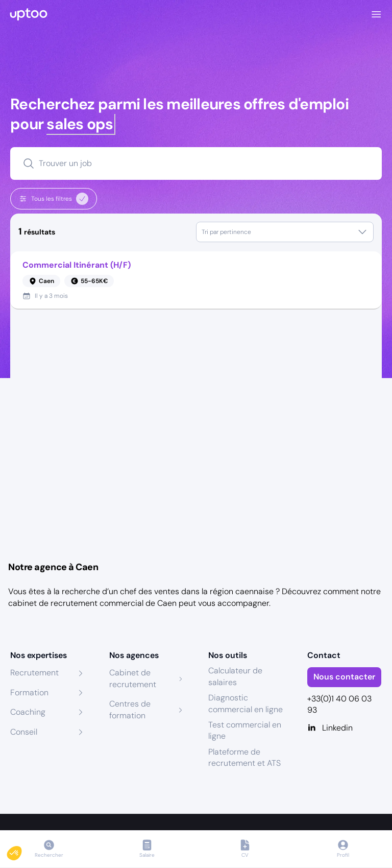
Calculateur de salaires (235, 676)
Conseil (24, 732)
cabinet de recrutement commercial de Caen (92, 603)
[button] (21, 851)
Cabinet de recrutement (133, 678)
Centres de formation (130, 709)
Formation (29, 693)
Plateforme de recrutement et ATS (244, 757)
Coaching (28, 712)
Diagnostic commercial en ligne (246, 703)
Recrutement (34, 673)
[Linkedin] (345, 728)
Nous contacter (344, 677)
